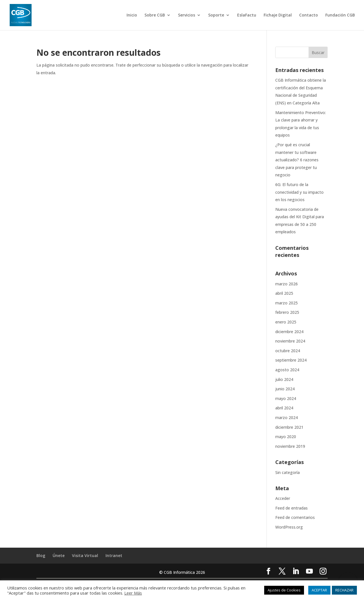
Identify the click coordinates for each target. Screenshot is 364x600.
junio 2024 (285, 389)
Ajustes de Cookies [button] (284, 590)
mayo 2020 (286, 437)
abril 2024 (284, 408)
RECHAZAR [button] (344, 590)
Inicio (132, 15)
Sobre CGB (155, 15)
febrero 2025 (287, 312)
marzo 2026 (287, 284)
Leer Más (133, 593)
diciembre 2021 (289, 427)
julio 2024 (284, 379)
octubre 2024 (288, 351)
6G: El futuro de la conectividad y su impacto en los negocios (299, 192)
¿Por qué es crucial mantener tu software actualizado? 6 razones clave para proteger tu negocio (297, 160)
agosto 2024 (287, 370)
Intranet (114, 555)
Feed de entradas (291, 508)
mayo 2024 (286, 398)
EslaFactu (247, 15)
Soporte (216, 15)
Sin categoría (288, 472)
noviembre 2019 (290, 446)
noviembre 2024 (290, 341)
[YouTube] (309, 572)
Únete (59, 555)
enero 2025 (286, 322)
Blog (41, 555)
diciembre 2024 (289, 332)
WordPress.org (289, 527)
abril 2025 (284, 293)
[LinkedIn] (296, 572)
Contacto (309, 15)
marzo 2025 (287, 303)
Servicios (187, 15)
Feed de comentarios (295, 517)
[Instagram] (323, 572)
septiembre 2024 (291, 360)
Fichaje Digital (278, 15)
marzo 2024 (287, 417)
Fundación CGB (340, 15)
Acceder (283, 498)
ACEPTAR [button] (319, 590)
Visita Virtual (85, 555)
